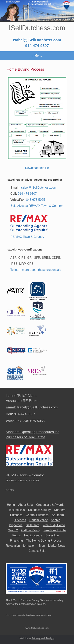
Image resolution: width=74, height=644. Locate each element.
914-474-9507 (37, 46)
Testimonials (17, 510)
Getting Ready (31, 530)
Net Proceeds (33, 535)
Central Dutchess (37, 515)
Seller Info (33, 525)
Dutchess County (39, 510)
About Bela (26, 505)
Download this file (37, 168)
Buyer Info (52, 535)
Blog (42, 546)
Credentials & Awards (50, 505)
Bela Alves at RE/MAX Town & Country (36, 206)
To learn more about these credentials (36, 270)
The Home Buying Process (44, 541)
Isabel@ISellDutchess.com (37, 40)
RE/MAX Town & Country (27, 237)
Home (11, 505)
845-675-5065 (36, 200)
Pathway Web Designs (43, 638)
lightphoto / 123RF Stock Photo (39, 615)
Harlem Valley (38, 520)
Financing (16, 541)
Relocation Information (21, 546)
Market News (57, 546)
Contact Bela (37, 551)
